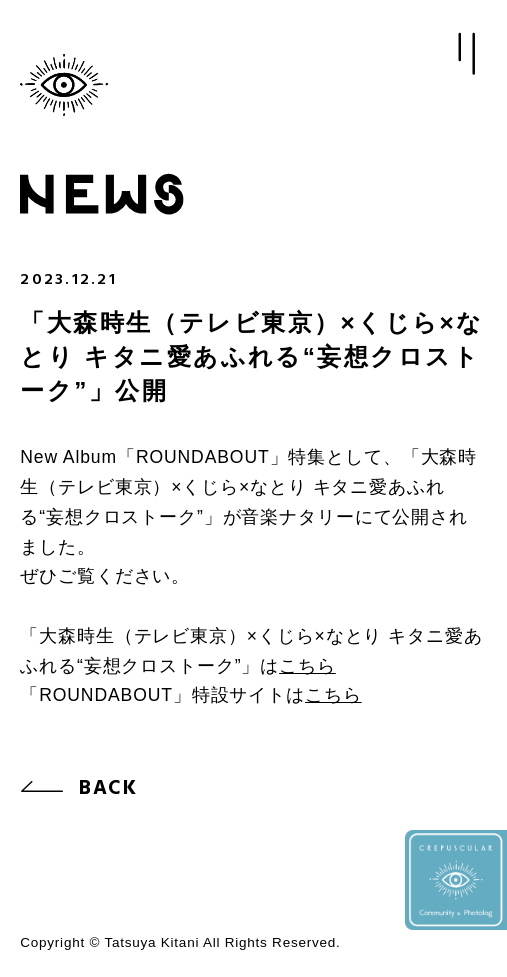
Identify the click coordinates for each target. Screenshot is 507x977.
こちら (307, 666)
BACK (108, 789)
